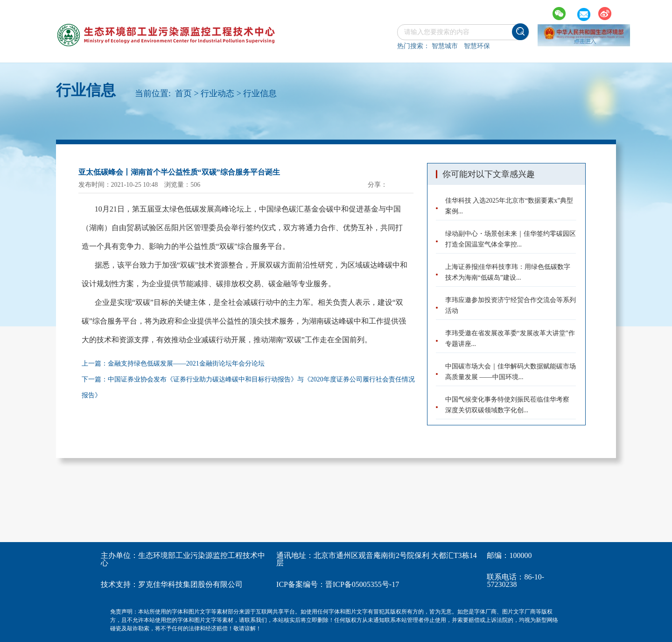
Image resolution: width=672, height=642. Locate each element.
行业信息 (260, 93)
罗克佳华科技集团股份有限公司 (190, 584)
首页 (183, 93)
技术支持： (119, 584)
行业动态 (217, 93)
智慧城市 (445, 46)
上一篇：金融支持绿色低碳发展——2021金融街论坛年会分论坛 (173, 363)
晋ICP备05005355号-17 (362, 584)
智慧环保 (477, 46)
